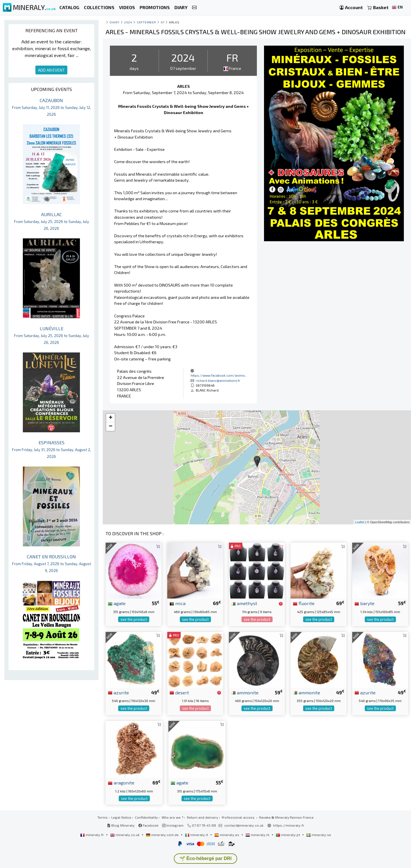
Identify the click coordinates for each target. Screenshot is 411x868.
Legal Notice (121, 817)
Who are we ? (172, 817)
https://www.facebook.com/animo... (219, 375)
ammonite (245, 692)
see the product (134, 619)
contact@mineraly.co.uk (244, 825)
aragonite (121, 782)
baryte (364, 603)
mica (178, 603)
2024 (128, 22)
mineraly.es (227, 835)
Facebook (148, 825)
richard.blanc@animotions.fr (218, 380)
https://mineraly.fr (289, 825)
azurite (118, 692)
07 (163, 22)
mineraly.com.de (163, 835)
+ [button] (111, 418)
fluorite (304, 603)
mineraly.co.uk (125, 835)
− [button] (111, 427)
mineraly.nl (258, 835)
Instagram (173, 825)
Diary (115, 22)
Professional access (239, 817)
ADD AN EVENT (51, 70)
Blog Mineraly (121, 825)
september (146, 22)
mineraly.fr (92, 835)
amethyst (244, 603)
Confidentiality (146, 817)
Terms (102, 817)
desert (179, 692)
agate (117, 603)
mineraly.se (319, 835)
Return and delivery (203, 817)
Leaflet (360, 522)
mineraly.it (197, 835)
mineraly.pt (288, 835)
